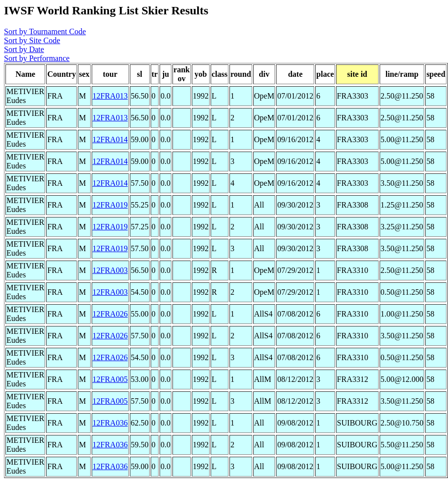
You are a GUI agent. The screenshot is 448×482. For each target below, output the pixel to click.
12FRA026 (110, 314)
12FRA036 (110, 423)
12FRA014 (110, 139)
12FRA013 (110, 96)
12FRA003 (110, 270)
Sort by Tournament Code (45, 31)
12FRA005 (110, 379)
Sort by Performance (37, 58)
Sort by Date (24, 49)
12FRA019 (110, 205)
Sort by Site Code (32, 40)
